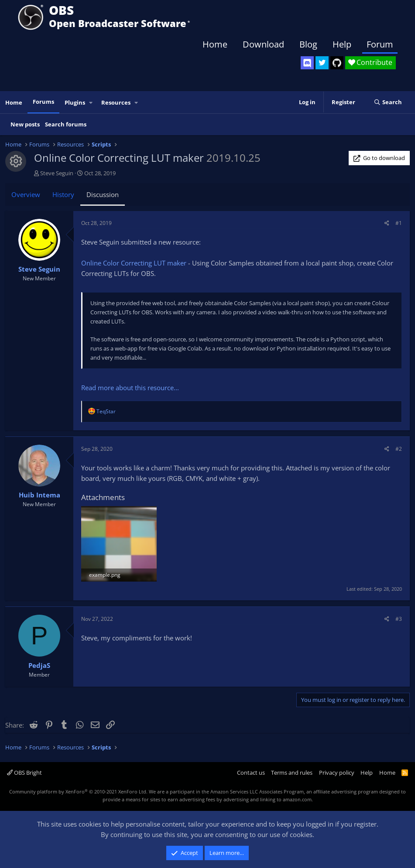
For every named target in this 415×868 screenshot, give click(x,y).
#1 (399, 223)
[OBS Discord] (307, 63)
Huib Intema (39, 495)
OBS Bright (24, 773)
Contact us (251, 773)
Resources (116, 102)
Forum (380, 44)
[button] (91, 103)
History (63, 194)
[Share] (387, 223)
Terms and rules (292, 773)
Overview (26, 194)
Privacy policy (337, 773)
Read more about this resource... (130, 388)
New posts (25, 124)
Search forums (66, 124)
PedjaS (39, 665)
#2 (399, 449)
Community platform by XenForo (78, 791)
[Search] (388, 102)
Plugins (75, 102)
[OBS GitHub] (337, 63)
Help (342, 44)
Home (215, 44)
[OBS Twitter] (322, 63)
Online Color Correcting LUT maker (134, 263)
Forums (43, 102)
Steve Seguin (57, 173)
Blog (308, 44)
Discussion (103, 194)
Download (263, 44)
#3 (399, 619)
